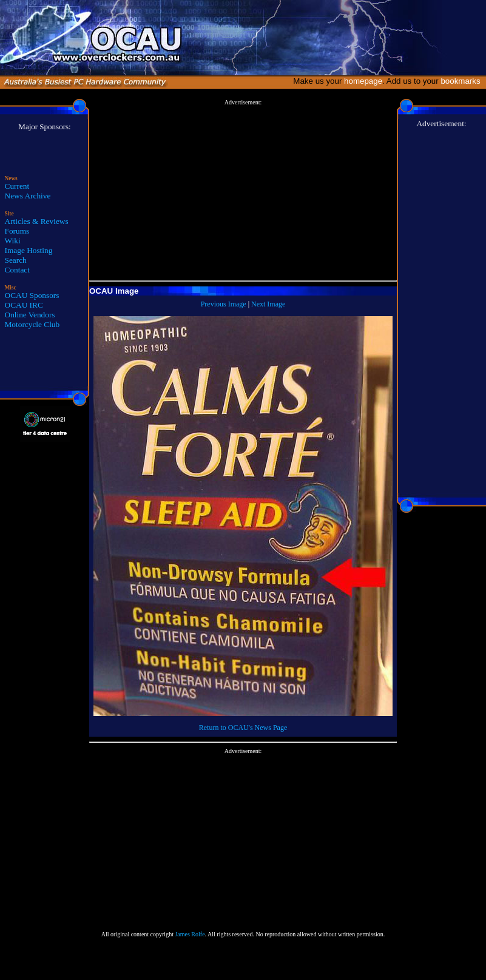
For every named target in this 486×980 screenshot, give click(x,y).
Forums (17, 231)
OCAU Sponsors (32, 295)
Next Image (268, 304)
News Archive (28, 196)
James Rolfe (190, 934)
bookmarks (463, 81)
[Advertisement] (243, 191)
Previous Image (224, 304)
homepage (363, 81)
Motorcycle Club (32, 324)
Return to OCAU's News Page (243, 728)
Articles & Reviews (37, 221)
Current (17, 186)
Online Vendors (30, 315)
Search (16, 260)
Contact (17, 270)
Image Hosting (29, 250)
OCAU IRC (24, 305)
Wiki (13, 241)
